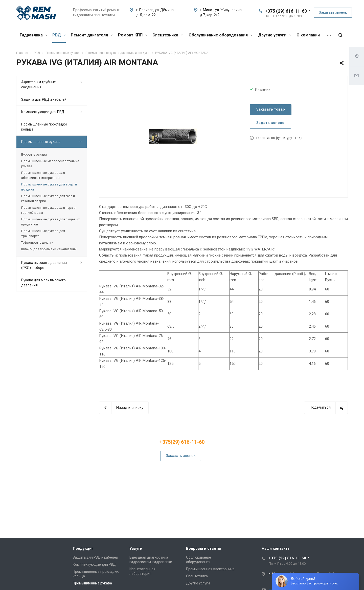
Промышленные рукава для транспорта (43, 233)
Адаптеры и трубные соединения (39, 85)
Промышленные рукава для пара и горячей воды (48, 210)
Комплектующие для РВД (43, 112)
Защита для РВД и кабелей (44, 99)
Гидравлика (34, 35)
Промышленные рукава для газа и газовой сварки (48, 198)
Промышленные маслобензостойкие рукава (50, 164)
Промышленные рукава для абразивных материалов (43, 175)
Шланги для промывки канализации (49, 249)
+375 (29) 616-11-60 (286, 11)
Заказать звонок (333, 12)
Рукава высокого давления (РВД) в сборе (44, 265)
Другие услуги (275, 35)
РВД (59, 35)
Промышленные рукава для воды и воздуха (49, 187)
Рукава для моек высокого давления (43, 283)
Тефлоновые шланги (37, 243)
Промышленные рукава (41, 142)
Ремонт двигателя (92, 35)
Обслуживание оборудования (221, 35)
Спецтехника (168, 35)
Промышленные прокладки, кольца (44, 127)
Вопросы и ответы (204, 549)
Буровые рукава (34, 154)
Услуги (136, 549)
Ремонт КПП (133, 35)
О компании (308, 35)
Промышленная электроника (210, 569)
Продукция (83, 549)
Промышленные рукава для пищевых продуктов (50, 222)
